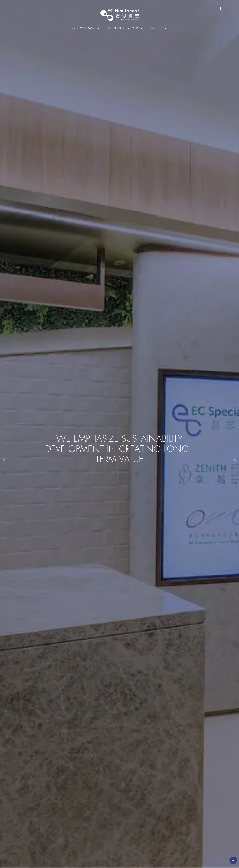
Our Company (86, 28)
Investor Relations (125, 28)
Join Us (159, 28)
